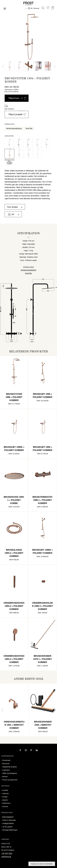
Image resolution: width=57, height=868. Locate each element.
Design (5, 797)
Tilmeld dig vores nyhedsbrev (42, 864)
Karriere (5, 806)
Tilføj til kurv (17, 98)
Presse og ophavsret (10, 780)
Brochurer (6, 764)
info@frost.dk (6, 857)
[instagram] (26, 750)
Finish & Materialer (9, 820)
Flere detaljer (12, 207)
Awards (5, 800)
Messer (5, 777)
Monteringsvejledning (14, 128)
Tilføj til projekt (17, 114)
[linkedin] (37, 750)
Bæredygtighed (8, 817)
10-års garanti (7, 827)
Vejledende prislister (10, 767)
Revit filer (29, 128)
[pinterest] (31, 750)
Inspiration (6, 770)
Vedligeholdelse (8, 823)
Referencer (6, 803)
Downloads (6, 760)
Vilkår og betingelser (10, 773)
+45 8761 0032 (7, 853)
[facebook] (20, 750)
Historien (6, 793)
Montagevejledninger (10, 830)
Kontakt (5, 790)
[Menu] (5, 9)
